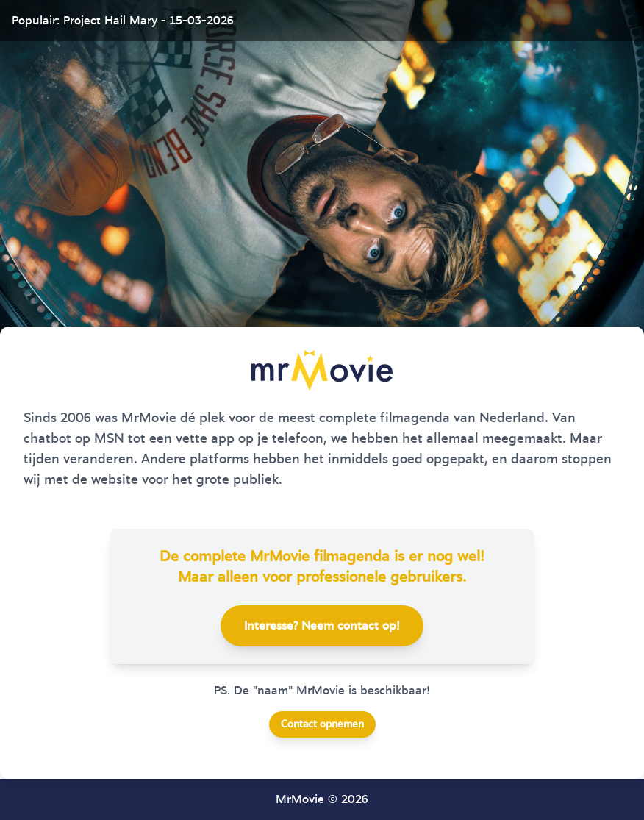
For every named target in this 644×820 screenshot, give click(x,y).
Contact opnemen (322, 724)
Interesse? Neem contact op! (322, 626)
